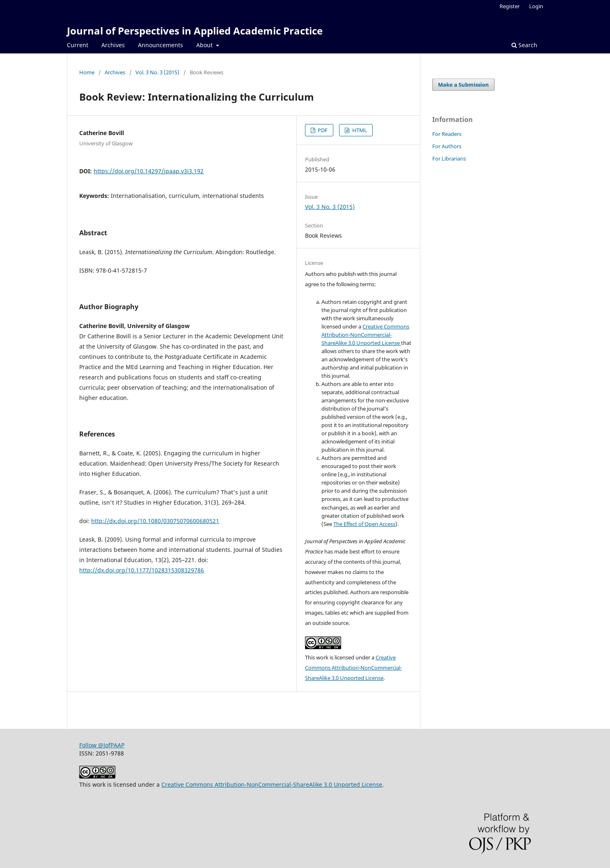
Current (78, 45)
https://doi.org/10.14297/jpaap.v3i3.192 (149, 171)
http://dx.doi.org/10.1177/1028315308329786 (142, 570)
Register (510, 6)
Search (524, 45)
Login (536, 6)
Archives (113, 45)
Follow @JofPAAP (102, 745)
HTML (359, 130)
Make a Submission (463, 85)
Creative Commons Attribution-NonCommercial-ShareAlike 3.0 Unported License (365, 335)
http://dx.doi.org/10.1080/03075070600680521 (155, 521)
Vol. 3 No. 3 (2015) (157, 72)
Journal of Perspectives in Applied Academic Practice (195, 31)
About (205, 45)
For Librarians (449, 158)
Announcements (161, 45)
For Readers (447, 134)
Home (87, 72)
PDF (322, 130)
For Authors (447, 146)
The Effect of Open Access (364, 524)
